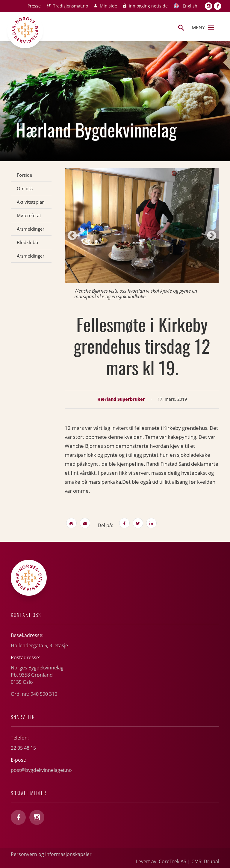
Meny (203, 28)
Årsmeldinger (31, 229)
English (190, 6)
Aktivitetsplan (31, 202)
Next (212, 236)
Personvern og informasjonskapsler (51, 854)
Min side (108, 6)
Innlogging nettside (148, 6)
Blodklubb (27, 242)
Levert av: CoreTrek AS (161, 861)
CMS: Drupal (205, 861)
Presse (34, 6)
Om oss (25, 188)
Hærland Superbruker (121, 399)
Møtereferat (29, 215)
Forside (24, 175)
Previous (72, 236)
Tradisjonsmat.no (71, 6)
